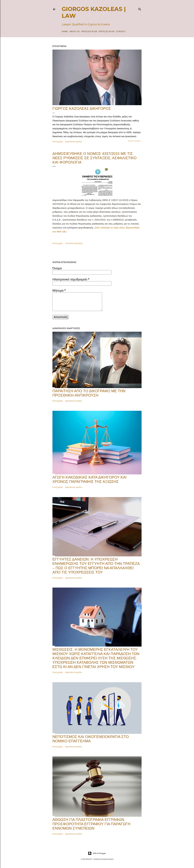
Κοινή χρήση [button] (58, 142)
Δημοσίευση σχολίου (74, 142)
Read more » (135, 141)
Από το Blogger (97, 853)
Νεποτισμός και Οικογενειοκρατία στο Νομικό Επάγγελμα (91, 739)
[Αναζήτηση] (140, 9)
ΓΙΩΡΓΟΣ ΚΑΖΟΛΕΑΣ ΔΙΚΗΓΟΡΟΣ (82, 108)
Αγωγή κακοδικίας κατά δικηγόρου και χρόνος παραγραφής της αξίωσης (89, 479)
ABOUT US (74, 31)
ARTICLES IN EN (107, 31)
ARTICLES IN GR (89, 31)
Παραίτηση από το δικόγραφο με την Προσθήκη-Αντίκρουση (89, 393)
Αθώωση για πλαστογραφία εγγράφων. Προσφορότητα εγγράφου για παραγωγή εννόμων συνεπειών (91, 824)
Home (65, 31)
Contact (121, 31)
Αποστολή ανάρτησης (74, 243)
